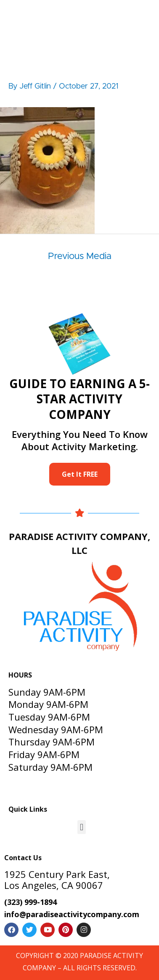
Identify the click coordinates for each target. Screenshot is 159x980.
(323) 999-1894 (30, 902)
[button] (81, 827)
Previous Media (80, 256)
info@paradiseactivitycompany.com (72, 914)
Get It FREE (80, 474)
